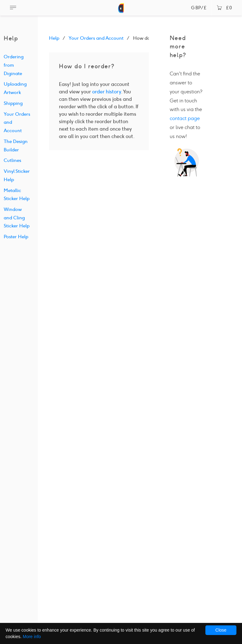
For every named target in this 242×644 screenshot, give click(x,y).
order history (107, 92)
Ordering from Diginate (14, 65)
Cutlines (12, 160)
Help (54, 38)
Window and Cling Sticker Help (17, 218)
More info (32, 637)
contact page (185, 118)
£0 (224, 8)
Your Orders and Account (96, 38)
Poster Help (16, 237)
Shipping (13, 103)
